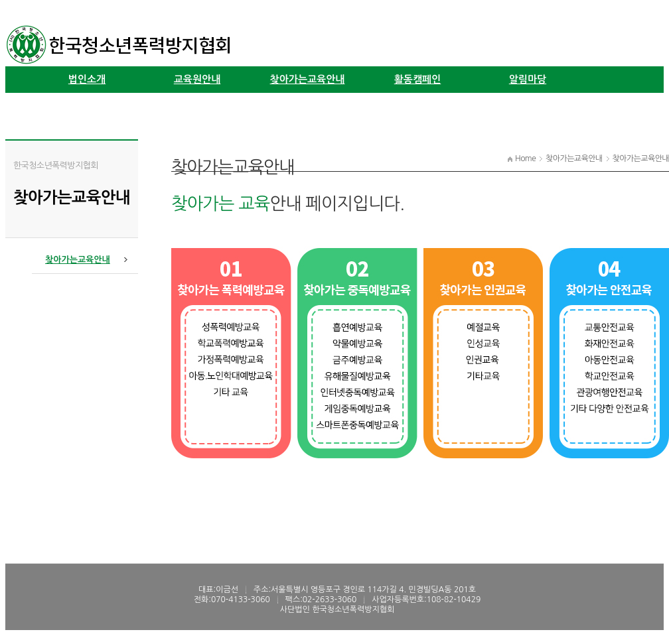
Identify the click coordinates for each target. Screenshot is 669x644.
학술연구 (87, 106)
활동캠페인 (418, 79)
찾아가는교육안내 (308, 79)
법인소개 (87, 79)
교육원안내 (197, 79)
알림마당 (528, 79)
